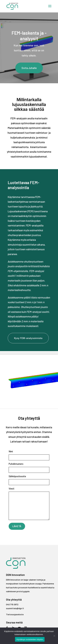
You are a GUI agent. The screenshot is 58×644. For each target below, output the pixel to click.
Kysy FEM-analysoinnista (28, 338)
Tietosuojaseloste (15, 614)
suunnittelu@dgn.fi (15, 608)
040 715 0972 (12, 604)
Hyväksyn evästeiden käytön (30, 639)
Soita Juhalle (29, 68)
